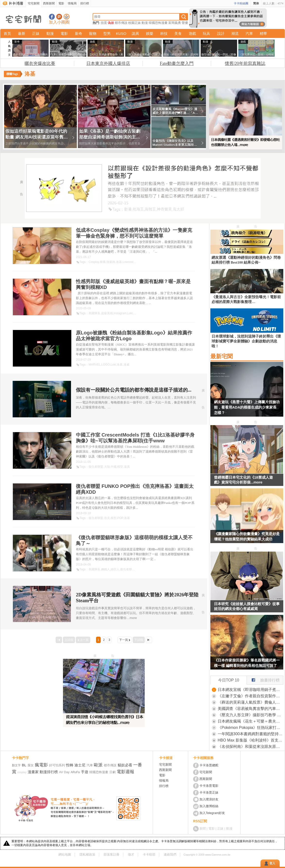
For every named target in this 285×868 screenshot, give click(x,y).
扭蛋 (104, 23)
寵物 (93, 33)
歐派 (98, 765)
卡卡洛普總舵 (209, 765)
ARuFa (75, 772)
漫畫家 (33, 772)
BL (24, 765)
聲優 (185, 23)
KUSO (121, 33)
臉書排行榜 (263, 679)
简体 (256, 3)
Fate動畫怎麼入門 (177, 63)
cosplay (22, 772)
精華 (263, 33)
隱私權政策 (87, 855)
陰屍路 (111, 262)
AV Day (64, 772)
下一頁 (124, 640)
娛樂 (150, 33)
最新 (22, 33)
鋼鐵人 (106, 569)
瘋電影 (41, 765)
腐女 (31, 765)
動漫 (145, 23)
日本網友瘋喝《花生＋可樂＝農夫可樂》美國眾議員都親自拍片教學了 (250, 721)
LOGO (106, 365)
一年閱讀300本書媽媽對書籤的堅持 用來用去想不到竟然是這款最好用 (250, 734)
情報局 (72, 3)
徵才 (131, 855)
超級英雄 (107, 313)
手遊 (85, 772)
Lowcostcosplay (133, 262)
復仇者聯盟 (96, 467)
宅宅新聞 (34, 3)
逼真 (127, 467)
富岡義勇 (175, 23)
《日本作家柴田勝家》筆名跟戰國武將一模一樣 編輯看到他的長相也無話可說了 (247, 663)
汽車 (249, 33)
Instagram (120, 313)
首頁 (7, 33)
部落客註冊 (111, 855)
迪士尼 (80, 765)
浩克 (107, 518)
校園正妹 (134, 23)
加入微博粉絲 (209, 806)
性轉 (70, 765)
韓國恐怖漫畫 (158, 23)
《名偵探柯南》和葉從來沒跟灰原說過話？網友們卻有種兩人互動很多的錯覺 (250, 747)
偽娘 (111, 23)
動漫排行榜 (49, 772)
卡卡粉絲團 (241, 3)
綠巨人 (115, 569)
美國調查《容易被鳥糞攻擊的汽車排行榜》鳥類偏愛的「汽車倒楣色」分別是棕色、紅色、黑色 (250, 709)
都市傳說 (121, 23)
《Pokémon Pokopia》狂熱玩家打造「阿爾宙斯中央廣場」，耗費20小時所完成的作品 (250, 728)
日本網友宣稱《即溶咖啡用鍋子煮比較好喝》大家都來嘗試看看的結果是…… (250, 690)
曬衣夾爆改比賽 (40, 63)
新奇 (79, 33)
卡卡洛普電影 (209, 786)
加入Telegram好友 (212, 813)
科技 (164, 33)
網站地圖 (65, 855)
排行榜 (85, 3)
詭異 (135, 33)
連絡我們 (170, 855)
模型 (120, 467)
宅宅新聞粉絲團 (52, 17)
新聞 (203, 828)
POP (120, 518)
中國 (114, 467)
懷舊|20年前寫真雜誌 (245, 63)
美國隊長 (94, 313)
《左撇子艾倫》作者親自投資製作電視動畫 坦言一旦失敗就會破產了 (250, 696)
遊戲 (192, 33)
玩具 (206, 33)
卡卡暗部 (149, 855)
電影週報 (125, 772)
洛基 (119, 262)
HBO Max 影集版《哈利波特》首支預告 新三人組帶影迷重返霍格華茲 (250, 740)
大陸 (107, 467)
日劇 (113, 772)
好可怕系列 (57, 765)
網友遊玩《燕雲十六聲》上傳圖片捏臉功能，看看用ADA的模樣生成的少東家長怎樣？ (247, 407)
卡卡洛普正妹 (209, 792)
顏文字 (16, 765)
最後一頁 (149, 640)
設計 (221, 33)
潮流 (235, 33)
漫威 (126, 365)
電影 (61, 3)
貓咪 (139, 569)
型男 (107, 33)
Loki (130, 313)
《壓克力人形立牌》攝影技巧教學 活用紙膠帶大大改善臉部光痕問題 (250, 715)
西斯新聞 (49, 3)
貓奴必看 (125, 765)
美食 (178, 33)
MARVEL (94, 365)
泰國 (103, 262)
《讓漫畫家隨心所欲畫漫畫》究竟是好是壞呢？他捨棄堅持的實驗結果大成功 (247, 536)
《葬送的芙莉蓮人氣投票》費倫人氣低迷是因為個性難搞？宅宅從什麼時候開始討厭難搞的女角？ (250, 702)
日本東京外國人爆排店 (108, 63)
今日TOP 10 (229, 680)
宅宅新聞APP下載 (67, 17)
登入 (272, 863)
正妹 (36, 33)
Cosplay (94, 262)
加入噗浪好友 (59, 17)
